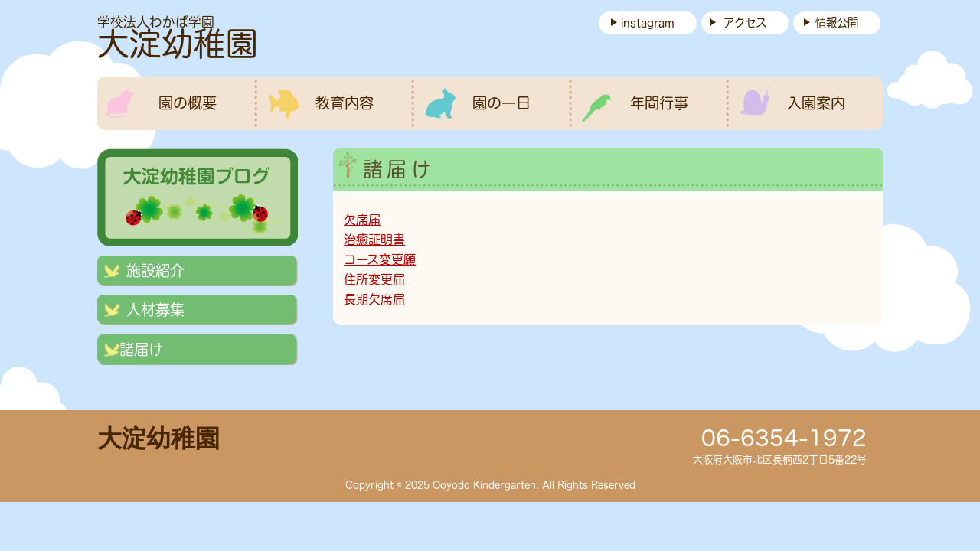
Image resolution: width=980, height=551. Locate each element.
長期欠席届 (374, 299)
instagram (648, 23)
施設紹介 (155, 271)
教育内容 (345, 103)
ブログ (198, 194)
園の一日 (501, 103)
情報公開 (837, 23)
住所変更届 (374, 279)
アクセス (745, 23)
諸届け (141, 349)
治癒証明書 (374, 240)
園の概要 (188, 103)
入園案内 (816, 103)
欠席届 (362, 220)
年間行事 (659, 103)
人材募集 (155, 310)
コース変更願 (380, 259)
